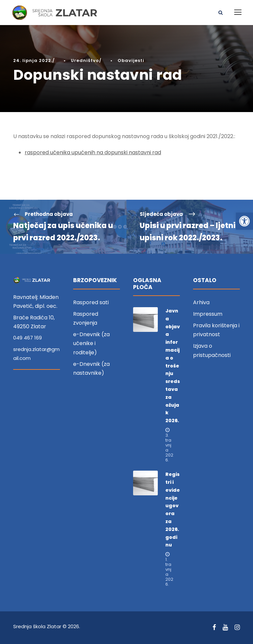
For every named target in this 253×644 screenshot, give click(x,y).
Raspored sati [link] (91, 302)
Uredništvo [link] (85, 60)
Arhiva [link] (201, 302)
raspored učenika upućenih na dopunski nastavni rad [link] (93, 152)
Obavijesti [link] (131, 60)
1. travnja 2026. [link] (169, 572)
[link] (244, 221)
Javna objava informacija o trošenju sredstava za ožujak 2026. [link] (173, 366)
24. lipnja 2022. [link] (33, 60)
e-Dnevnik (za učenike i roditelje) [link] (91, 343)
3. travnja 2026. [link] (169, 448)
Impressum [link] (208, 314)
